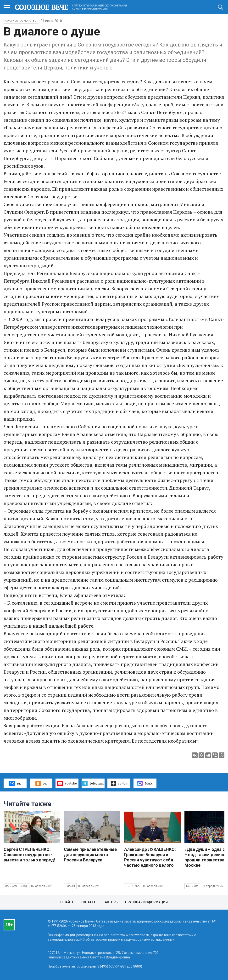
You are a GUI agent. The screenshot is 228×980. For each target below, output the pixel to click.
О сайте (67, 902)
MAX (145, 783)
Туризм (70, 886)
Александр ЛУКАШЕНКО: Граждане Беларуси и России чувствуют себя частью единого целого (150, 857)
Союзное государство (21, 21)
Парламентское (17, 886)
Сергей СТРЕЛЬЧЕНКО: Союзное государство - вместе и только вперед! (29, 855)
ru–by (119, 783)
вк (15, 783)
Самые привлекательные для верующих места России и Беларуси (90, 855)
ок (41, 783)
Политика (133, 886)
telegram (93, 783)
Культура (192, 886)
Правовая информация (146, 902)
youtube (67, 783)
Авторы (112, 902)
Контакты (89, 902)
